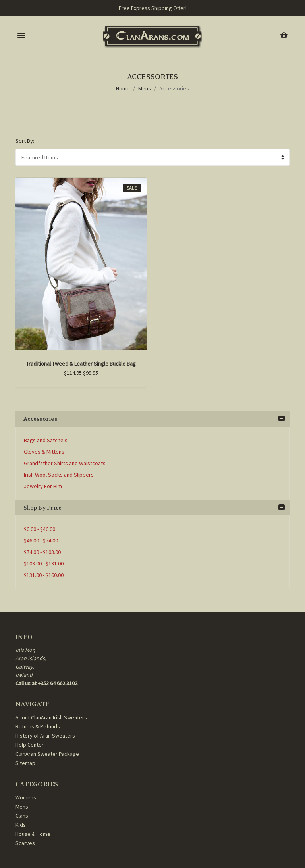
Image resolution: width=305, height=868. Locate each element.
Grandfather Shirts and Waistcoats (65, 463)
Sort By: (25, 141)
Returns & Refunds (38, 726)
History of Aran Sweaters (45, 736)
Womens (26, 797)
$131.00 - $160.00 (44, 575)
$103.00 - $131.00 (44, 563)
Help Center (30, 745)
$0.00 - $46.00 (40, 529)
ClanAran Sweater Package (47, 754)
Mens (145, 88)
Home (123, 88)
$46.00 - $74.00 (41, 540)
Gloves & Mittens (44, 452)
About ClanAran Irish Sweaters (51, 717)
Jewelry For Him (43, 486)
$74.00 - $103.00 (42, 552)
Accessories (174, 88)
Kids (21, 825)
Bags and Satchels (46, 440)
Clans (22, 816)
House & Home (33, 834)
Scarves (25, 843)
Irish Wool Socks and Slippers (59, 475)
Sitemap (25, 763)
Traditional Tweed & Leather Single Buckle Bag (81, 364)
